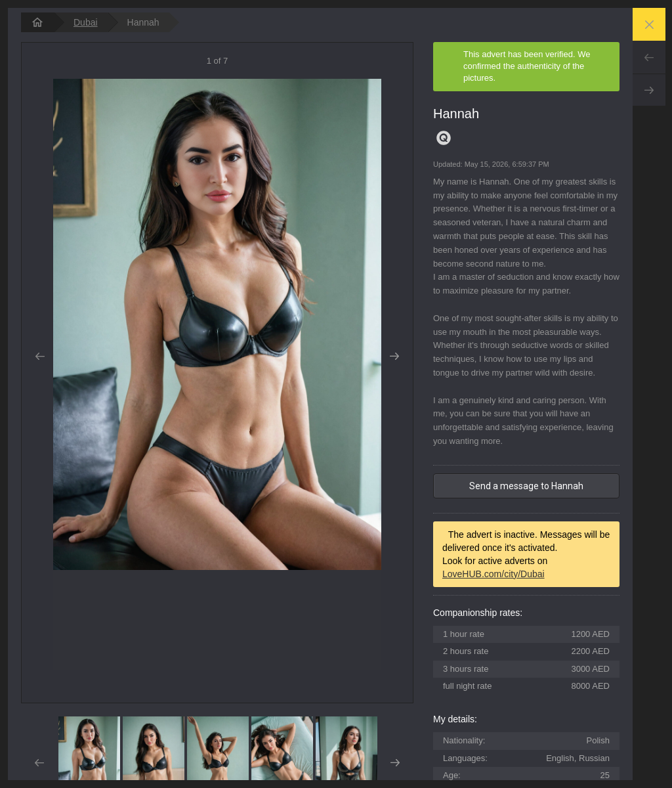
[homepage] (37, 22)
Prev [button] (40, 357)
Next (649, 90)
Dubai (86, 22)
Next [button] (395, 357)
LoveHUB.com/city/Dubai (493, 574)
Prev (649, 57)
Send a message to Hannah (526, 486)
